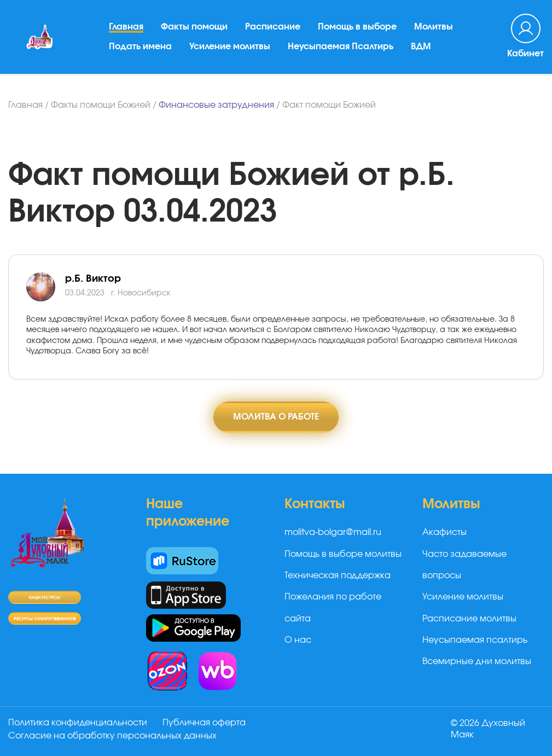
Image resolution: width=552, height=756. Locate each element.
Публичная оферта (204, 723)
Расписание (273, 27)
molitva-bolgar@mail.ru (333, 532)
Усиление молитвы (230, 46)
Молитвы (434, 27)
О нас (298, 640)
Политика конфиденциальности (78, 723)
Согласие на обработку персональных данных (112, 736)
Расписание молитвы (469, 619)
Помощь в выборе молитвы (343, 554)
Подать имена (140, 46)
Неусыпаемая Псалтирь (341, 46)
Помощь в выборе (357, 27)
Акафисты (444, 532)
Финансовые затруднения (216, 105)
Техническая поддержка (338, 575)
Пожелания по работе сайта (333, 607)
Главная (126, 27)
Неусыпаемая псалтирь (475, 640)
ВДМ (421, 46)
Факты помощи (194, 27)
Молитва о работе (276, 417)
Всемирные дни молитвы (477, 661)
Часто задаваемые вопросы (464, 565)
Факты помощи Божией (101, 105)
